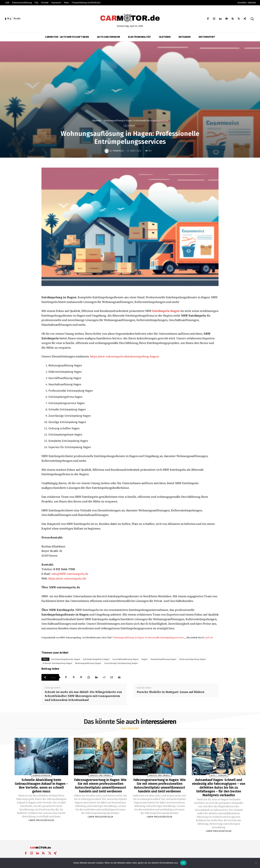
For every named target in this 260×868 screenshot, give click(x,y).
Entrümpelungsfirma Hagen (96, 659)
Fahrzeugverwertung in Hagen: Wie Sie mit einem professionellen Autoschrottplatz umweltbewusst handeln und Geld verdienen (100, 785)
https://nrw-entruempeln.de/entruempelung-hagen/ (125, 356)
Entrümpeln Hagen (166, 311)
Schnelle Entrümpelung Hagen (57, 663)
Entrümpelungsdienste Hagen (66, 659)
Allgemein (96, 121)
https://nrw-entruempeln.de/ (67, 579)
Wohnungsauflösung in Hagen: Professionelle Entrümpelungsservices (149, 638)
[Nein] (256, 863)
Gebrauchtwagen (41, 775)
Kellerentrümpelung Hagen (193, 659)
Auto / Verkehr (219, 775)
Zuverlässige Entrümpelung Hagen (121, 663)
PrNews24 (118, 151)
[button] (252, 19)
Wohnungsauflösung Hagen (88, 663)
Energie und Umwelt (100, 775)
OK (183, 863)
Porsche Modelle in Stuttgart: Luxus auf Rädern (171, 692)
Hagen (145, 659)
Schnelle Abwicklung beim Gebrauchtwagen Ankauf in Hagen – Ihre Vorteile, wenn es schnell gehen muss (41, 785)
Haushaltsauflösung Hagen (164, 659)
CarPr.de (209, 638)
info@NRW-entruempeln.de (70, 574)
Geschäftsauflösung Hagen (126, 659)
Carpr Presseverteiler (41, 820)
